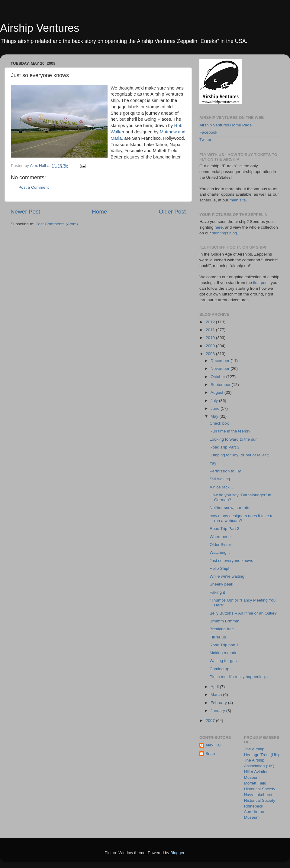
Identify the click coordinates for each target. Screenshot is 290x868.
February (219, 703)
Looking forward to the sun (234, 439)
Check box (219, 423)
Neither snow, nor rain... (231, 508)
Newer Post (25, 212)
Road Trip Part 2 (224, 529)
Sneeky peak (221, 584)
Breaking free (222, 629)
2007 (211, 721)
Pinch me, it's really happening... (239, 677)
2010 (211, 338)
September (221, 385)
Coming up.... (222, 669)
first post (261, 283)
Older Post (172, 212)
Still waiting (220, 479)
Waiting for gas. (224, 661)
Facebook (208, 132)
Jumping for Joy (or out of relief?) (240, 455)
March (217, 695)
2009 (211, 346)
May (215, 416)
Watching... (220, 552)
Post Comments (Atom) (57, 224)
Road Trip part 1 (224, 645)
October (218, 377)
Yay (213, 463)
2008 (211, 354)
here (219, 227)
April (215, 687)
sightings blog (225, 233)
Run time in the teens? (230, 431)
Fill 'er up (218, 637)
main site (238, 200)
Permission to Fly (225, 471)
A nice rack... (221, 487)
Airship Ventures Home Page (226, 125)
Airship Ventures (40, 28)
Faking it (217, 592)
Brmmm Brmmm (224, 621)
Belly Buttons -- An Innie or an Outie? (243, 613)
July (215, 401)
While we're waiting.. (228, 576)
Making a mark (223, 653)
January (218, 711)
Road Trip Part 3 (224, 447)
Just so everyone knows (231, 561)
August (217, 392)
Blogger (177, 853)
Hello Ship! (219, 568)
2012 (211, 322)
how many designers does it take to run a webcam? (242, 518)
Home (99, 212)
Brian (210, 754)
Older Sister (220, 545)
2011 (211, 330)
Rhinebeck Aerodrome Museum (254, 812)
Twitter (205, 140)
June (216, 408)
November (221, 369)
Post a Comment (34, 187)
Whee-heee (220, 537)
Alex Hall (213, 745)
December (221, 361)
